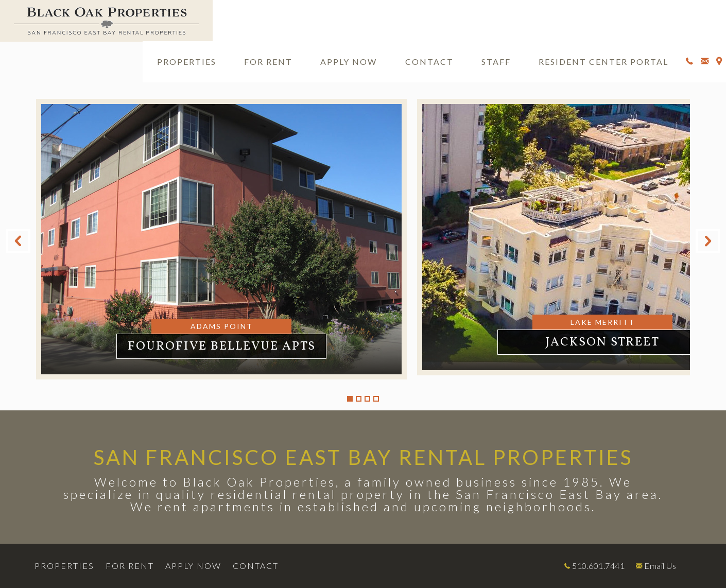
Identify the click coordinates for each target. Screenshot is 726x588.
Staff (496, 62)
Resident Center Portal (603, 62)
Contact (429, 62)
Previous (18, 241)
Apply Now (349, 62)
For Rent (268, 62)
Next (708, 241)
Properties (187, 62)
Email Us (660, 566)
